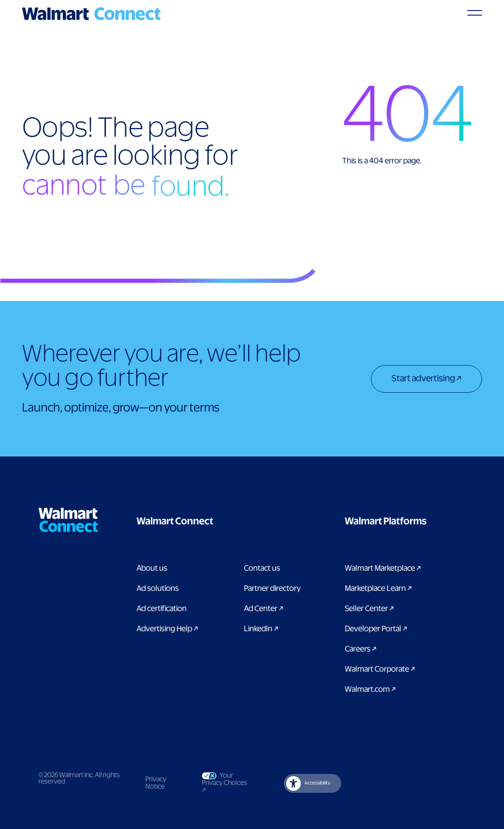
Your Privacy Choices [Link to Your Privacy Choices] (227, 783)
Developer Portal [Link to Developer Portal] (376, 629)
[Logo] (91, 14)
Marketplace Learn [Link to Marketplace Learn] (378, 589)
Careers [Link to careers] (361, 649)
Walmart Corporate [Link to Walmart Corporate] (380, 669)
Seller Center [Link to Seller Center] (369, 609)
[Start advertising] (426, 380)
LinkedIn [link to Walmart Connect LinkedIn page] (261, 629)
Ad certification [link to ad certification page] (162, 609)
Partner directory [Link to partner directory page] (272, 589)
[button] (221, 522)
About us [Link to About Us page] (152, 568)
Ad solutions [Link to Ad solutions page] (158, 589)
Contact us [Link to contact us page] (262, 568)
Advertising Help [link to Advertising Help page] (167, 629)
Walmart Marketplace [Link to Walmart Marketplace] (383, 568)
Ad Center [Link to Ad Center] (264, 609)
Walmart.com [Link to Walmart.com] (370, 690)
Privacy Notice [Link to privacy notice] (156, 783)
